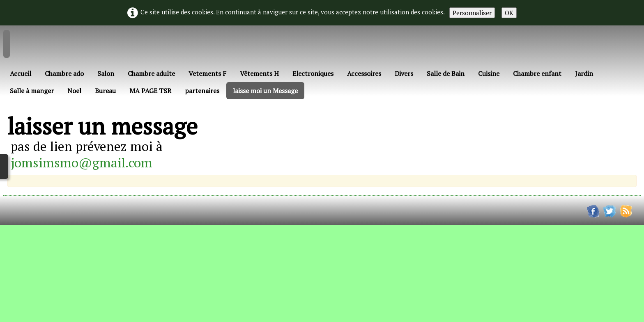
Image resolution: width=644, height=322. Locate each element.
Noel (74, 91)
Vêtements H (259, 73)
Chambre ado (64, 73)
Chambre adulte (151, 73)
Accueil (21, 73)
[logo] (10, 45)
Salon (106, 73)
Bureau (105, 91)
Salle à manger (32, 91)
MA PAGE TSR (150, 91)
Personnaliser (472, 13)
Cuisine (489, 73)
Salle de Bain (446, 73)
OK (509, 13)
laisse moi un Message (265, 91)
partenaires (202, 91)
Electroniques (313, 73)
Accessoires (364, 73)
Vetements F (207, 73)
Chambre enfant (537, 73)
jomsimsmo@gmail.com (82, 162)
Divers (404, 73)
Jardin (584, 73)
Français (26, 107)
